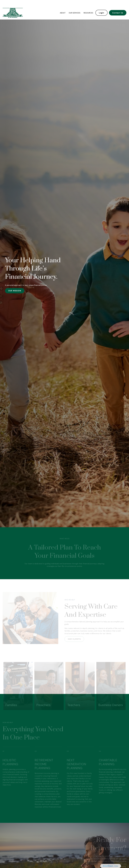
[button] (63, 7)
